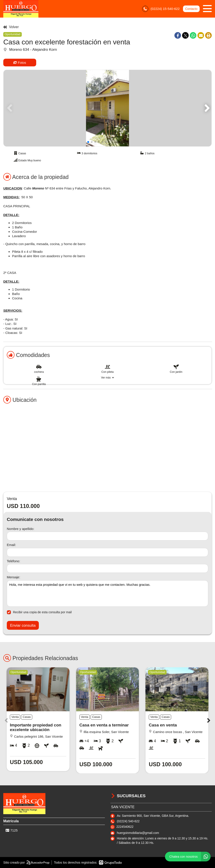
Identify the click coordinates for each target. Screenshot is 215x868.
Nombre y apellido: (21, 529)
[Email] (107, 552)
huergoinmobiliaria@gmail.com (138, 833)
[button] (206, 108)
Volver (11, 27)
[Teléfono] (107, 568)
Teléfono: (13, 561)
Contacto (191, 9)
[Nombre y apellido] (107, 536)
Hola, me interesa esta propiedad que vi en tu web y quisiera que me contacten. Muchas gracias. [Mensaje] (107, 593)
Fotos (20, 63)
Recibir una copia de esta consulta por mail (39, 612)
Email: (11, 545)
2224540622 (125, 827)
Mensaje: (13, 577)
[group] (107, 108)
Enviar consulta (23, 625)
